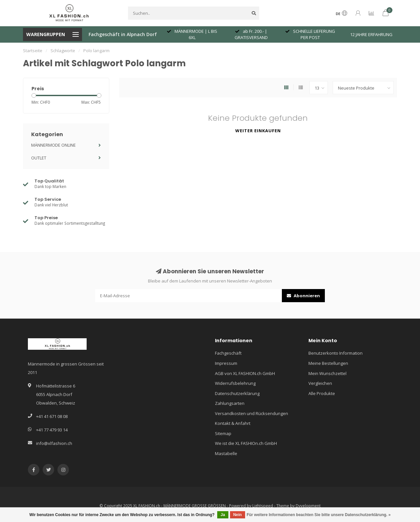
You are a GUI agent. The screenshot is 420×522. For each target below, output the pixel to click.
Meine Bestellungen (328, 363)
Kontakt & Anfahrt (233, 423)
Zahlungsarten (230, 403)
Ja (223, 515)
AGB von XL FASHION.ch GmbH (245, 373)
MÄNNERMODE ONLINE (53, 145)
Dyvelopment (308, 506)
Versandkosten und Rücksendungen (252, 413)
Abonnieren (303, 296)
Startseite (33, 51)
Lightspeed (263, 506)
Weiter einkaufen (258, 131)
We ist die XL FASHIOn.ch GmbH (246, 443)
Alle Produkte (322, 393)
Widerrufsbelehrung (235, 383)
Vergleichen (320, 383)
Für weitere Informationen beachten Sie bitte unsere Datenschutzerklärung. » (319, 515)
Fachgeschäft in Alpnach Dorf (123, 34)
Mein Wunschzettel (327, 373)
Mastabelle (226, 453)
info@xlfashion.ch (54, 443)
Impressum (226, 363)
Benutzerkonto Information (336, 353)
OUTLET (39, 158)
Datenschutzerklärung (237, 393)
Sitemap (223, 433)
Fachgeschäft (228, 353)
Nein (238, 515)
